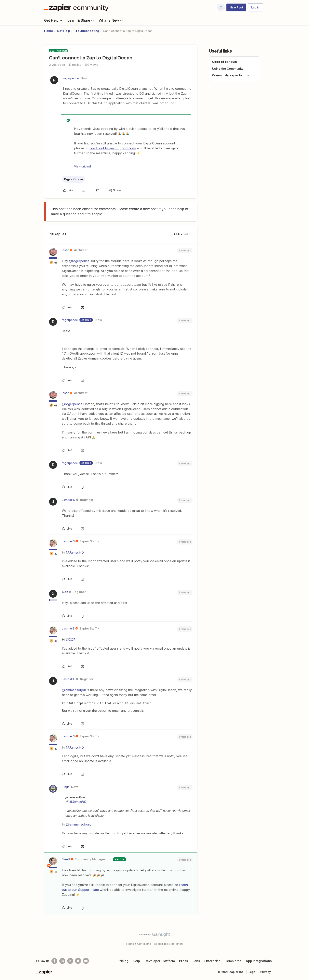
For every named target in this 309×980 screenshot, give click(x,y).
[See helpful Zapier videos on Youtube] (86, 961)
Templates (233, 961)
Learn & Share (81, 20)
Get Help (54, 20)
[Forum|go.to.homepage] (77, 7)
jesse (66, 250)
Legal (252, 972)
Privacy (266, 972)
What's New (111, 20)
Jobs (196, 961)
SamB (66, 859)
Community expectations (231, 75)
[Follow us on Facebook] (54, 961)
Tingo (66, 787)
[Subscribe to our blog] (70, 961)
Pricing (123, 961)
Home (49, 31)
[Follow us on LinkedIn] (62, 961)
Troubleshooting (87, 31)
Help (136, 961)
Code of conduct (224, 62)
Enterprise (212, 961)
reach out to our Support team (113, 148)
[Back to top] (301, 938)
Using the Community (228, 69)
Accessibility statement (169, 944)
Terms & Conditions (138, 944)
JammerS (68, 541)
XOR (65, 592)
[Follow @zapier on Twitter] (78, 961)
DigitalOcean (74, 179)
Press (184, 961)
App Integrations (259, 961)
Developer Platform (160, 961)
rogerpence (71, 78)
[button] (236, 7)
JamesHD (69, 500)
